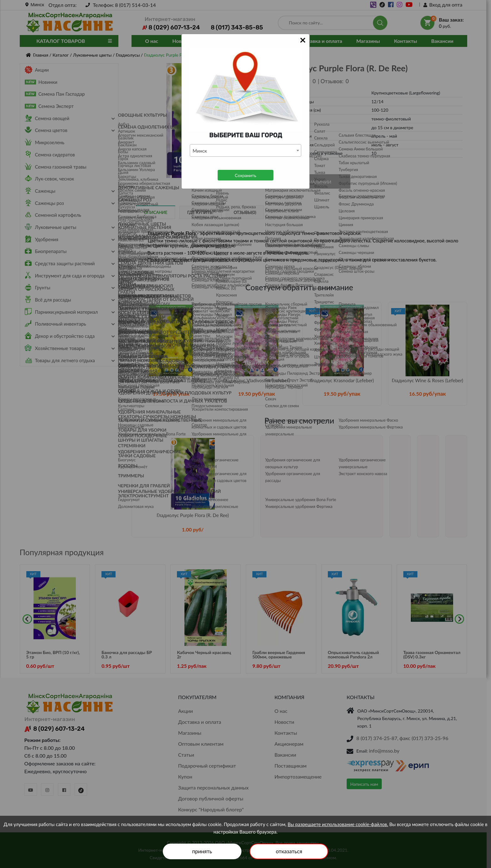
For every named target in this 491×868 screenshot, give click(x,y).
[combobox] (246, 150)
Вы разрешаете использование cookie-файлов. (338, 824)
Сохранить (246, 175)
